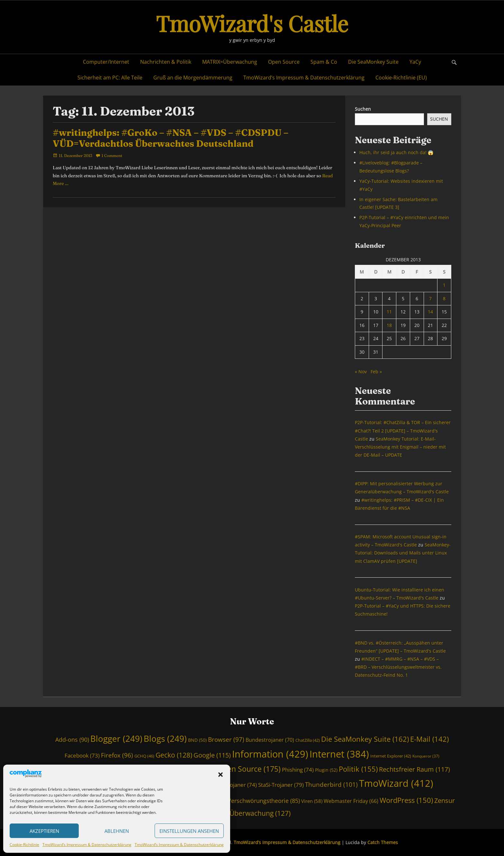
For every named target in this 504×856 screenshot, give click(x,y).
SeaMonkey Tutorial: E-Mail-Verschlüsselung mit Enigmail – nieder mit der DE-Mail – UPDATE (400, 447)
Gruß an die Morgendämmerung (193, 78)
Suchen (363, 109)
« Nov (361, 372)
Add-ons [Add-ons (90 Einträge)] (72, 740)
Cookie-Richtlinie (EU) (401, 78)
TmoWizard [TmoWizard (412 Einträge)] (396, 783)
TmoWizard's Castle (252, 23)
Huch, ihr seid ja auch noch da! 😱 (396, 152)
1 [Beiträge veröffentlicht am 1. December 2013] (444, 285)
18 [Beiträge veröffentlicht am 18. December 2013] (389, 325)
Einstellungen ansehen (189, 831)
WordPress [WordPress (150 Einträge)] (406, 800)
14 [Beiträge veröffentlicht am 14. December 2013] (430, 312)
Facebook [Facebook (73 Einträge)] (82, 755)
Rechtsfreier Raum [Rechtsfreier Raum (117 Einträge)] (414, 769)
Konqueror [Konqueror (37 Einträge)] (426, 756)
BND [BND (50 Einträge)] (197, 740)
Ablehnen (117, 831)
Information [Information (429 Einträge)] (270, 754)
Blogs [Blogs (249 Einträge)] (165, 739)
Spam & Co (324, 62)
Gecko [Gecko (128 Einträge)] (174, 755)
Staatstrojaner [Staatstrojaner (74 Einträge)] (234, 785)
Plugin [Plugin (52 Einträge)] (326, 770)
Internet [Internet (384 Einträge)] (339, 754)
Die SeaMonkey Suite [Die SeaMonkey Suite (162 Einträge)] (365, 739)
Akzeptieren (44, 831)
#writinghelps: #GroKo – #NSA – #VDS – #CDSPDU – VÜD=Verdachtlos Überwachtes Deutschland (171, 138)
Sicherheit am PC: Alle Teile (110, 78)
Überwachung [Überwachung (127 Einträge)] (260, 813)
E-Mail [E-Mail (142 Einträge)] (429, 739)
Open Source (284, 62)
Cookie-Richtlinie (24, 845)
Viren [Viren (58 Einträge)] (312, 801)
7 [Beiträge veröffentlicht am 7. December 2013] (430, 298)
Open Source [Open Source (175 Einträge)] (249, 769)
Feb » (376, 372)
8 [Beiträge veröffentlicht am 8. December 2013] (444, 298)
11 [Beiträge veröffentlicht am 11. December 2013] (389, 312)
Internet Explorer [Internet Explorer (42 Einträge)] (391, 756)
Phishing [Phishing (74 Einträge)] (298, 770)
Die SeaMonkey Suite (373, 62)
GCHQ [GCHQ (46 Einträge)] (144, 756)
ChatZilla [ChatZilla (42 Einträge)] (308, 740)
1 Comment (112, 156)
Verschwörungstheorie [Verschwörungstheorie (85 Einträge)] (264, 801)
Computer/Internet (106, 62)
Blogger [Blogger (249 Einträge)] (116, 739)
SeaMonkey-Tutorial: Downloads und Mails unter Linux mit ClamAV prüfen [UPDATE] (403, 553)
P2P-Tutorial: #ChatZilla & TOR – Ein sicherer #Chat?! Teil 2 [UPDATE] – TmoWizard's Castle (403, 430)
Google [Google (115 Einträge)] (212, 755)
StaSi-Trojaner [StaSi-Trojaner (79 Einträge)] (281, 785)
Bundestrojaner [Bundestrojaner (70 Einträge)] (270, 740)
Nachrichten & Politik (166, 62)
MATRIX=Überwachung (230, 62)
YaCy (415, 62)
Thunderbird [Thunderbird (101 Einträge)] (331, 785)
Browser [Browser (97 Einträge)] (226, 739)
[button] (221, 775)
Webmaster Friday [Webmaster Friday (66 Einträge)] (351, 801)
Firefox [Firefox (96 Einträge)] (117, 755)
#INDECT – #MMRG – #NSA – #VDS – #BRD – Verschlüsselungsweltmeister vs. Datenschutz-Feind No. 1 (398, 667)
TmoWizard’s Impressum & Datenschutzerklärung (87, 845)
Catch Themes (383, 842)
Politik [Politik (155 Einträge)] (358, 769)
